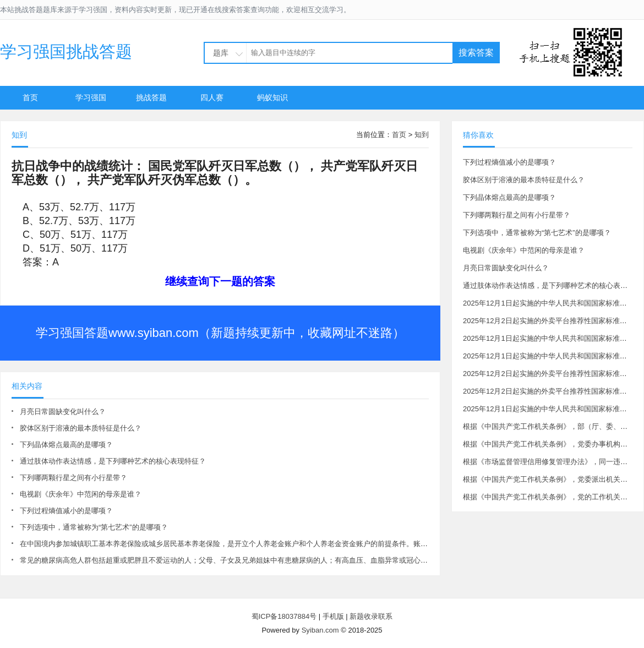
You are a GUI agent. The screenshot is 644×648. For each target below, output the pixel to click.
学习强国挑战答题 (66, 51)
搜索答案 (476, 53)
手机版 (333, 616)
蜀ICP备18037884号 (284, 616)
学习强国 (91, 97)
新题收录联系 (371, 616)
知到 (422, 135)
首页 (30, 97)
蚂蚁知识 (272, 97)
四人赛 (212, 97)
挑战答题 (151, 97)
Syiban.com (320, 630)
